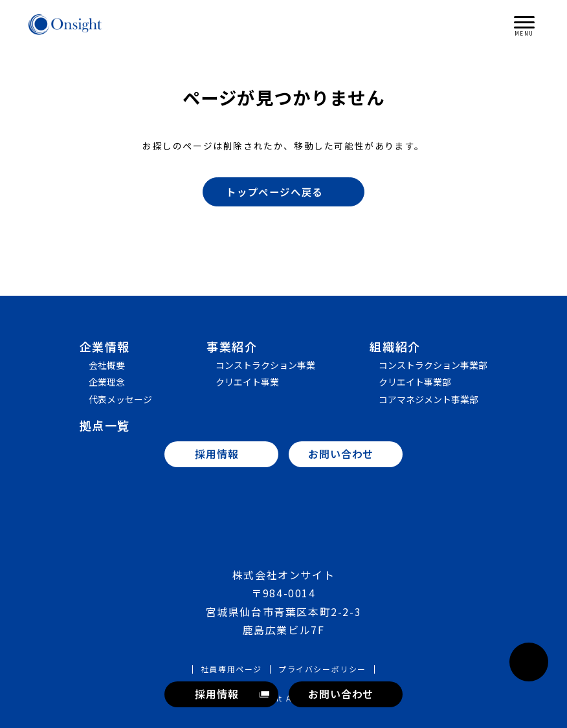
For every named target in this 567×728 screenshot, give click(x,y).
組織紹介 (395, 346)
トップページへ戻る (289, 192)
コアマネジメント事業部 (428, 399)
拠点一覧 (105, 425)
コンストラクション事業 (265, 365)
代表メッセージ (120, 399)
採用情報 (217, 694)
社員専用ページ (231, 669)
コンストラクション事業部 (433, 365)
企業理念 (107, 382)
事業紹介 (232, 346)
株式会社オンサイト (66, 25)
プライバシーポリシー (322, 669)
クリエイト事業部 (415, 382)
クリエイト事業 (247, 382)
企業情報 (105, 346)
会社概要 (107, 365)
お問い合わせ (341, 694)
